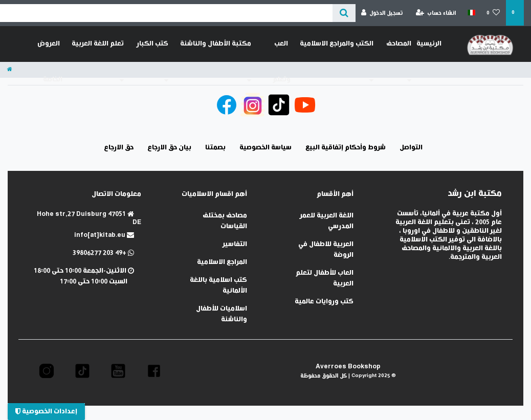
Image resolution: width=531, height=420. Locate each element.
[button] (154, 371)
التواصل (411, 148)
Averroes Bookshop (348, 367)
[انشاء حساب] (436, 13)
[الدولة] (471, 13)
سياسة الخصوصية (265, 148)
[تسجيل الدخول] (382, 13)
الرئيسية (429, 44)
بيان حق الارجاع (169, 148)
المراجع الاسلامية (222, 262)
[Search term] (166, 13)
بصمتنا (215, 148)
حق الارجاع (119, 148)
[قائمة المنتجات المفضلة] (493, 13)
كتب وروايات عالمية (324, 302)
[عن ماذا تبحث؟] (344, 13)
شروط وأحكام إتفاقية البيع (346, 148)
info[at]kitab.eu (104, 235)
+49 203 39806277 (103, 253)
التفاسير (235, 244)
